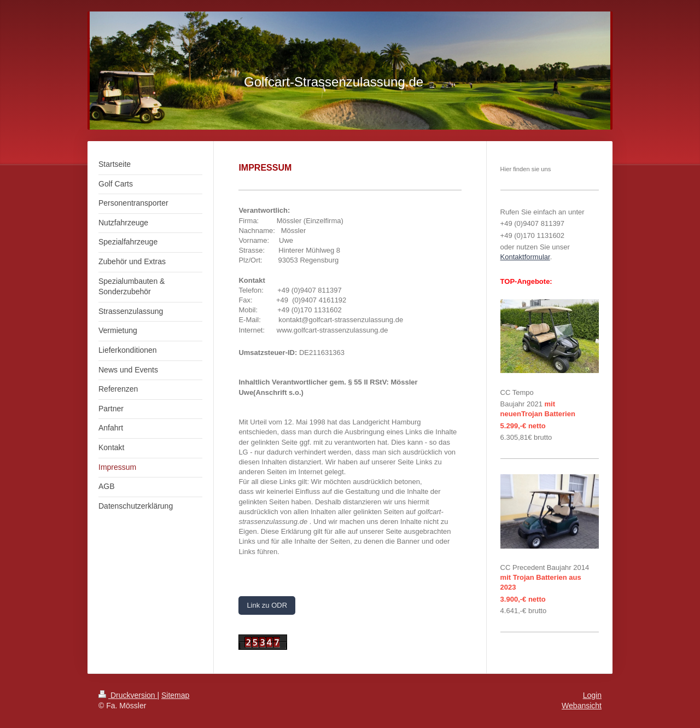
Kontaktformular (525, 257)
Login (592, 695)
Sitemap (175, 695)
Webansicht (582, 706)
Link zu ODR (267, 605)
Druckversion (128, 695)
